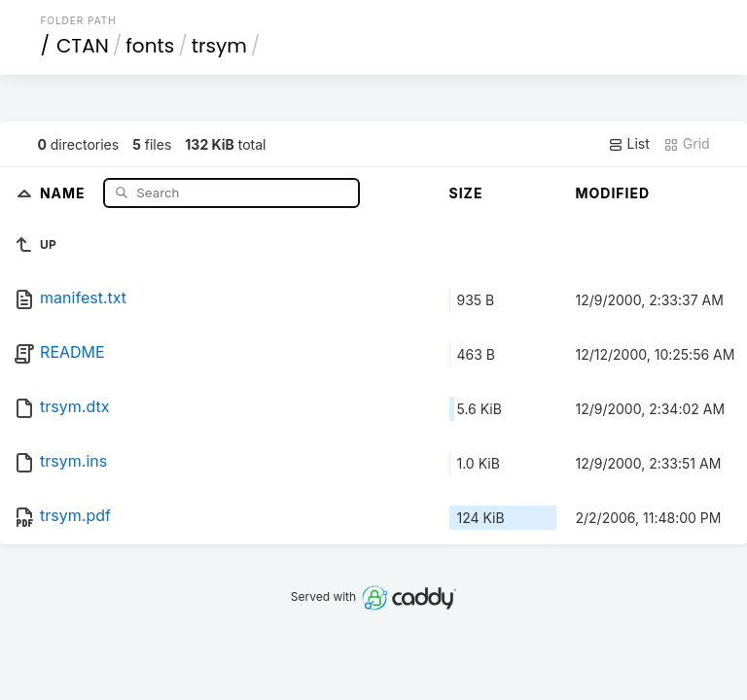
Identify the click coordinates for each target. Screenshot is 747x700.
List (629, 144)
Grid (687, 144)
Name (65, 192)
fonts (150, 46)
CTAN (83, 46)
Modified (613, 193)
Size (466, 193)
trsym (219, 46)
